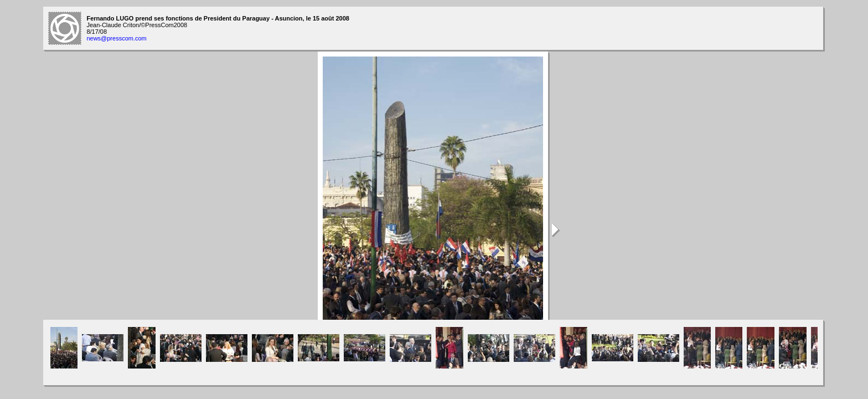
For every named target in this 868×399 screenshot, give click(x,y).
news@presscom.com (116, 38)
